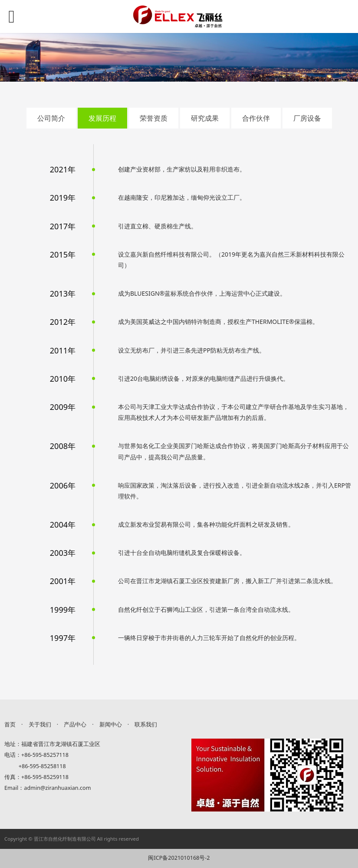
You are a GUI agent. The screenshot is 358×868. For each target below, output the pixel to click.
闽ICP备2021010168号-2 (179, 858)
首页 (10, 724)
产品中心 (75, 724)
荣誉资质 (154, 118)
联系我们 (146, 724)
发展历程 (102, 118)
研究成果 (205, 118)
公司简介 (51, 118)
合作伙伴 (256, 118)
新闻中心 (111, 724)
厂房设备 (307, 118)
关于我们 (40, 724)
